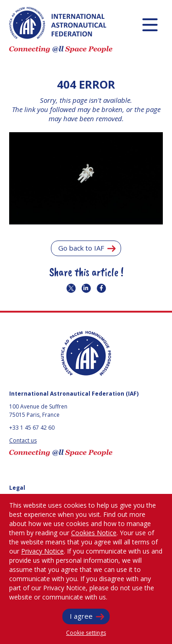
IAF (58, 23)
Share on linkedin (86, 288)
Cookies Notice (94, 533)
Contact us (23, 440)
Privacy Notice (42, 551)
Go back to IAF (81, 248)
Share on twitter (71, 288)
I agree (81, 616)
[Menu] (150, 25)
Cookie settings (86, 633)
